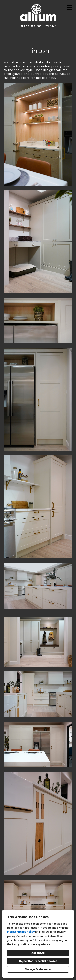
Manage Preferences (38, 969)
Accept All (38, 953)
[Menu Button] (70, 7)
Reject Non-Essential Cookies (38, 961)
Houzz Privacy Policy (21, 932)
